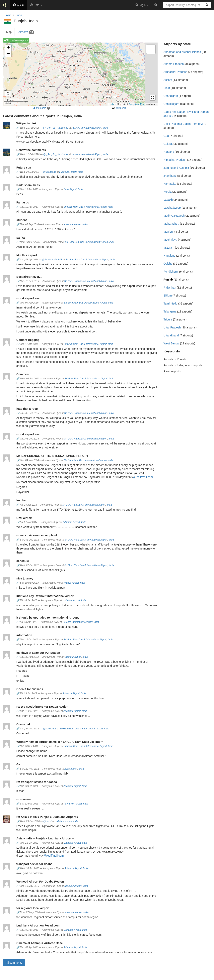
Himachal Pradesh (175, 160)
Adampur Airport (73, 224)
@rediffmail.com (143, 477)
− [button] (8, 54)
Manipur (169, 232)
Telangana (170, 311)
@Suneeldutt (50, 729)
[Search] (207, 5)
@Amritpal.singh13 (52, 260)
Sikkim (168, 296)
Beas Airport (70, 189)
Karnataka (170, 184)
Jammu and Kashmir (176, 168)
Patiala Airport (71, 583)
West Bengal (171, 343)
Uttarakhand (171, 335)
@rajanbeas (49, 172)
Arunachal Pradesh (175, 72)
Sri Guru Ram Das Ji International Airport (85, 207)
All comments (14, 963)
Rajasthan (170, 288)
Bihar (167, 88)
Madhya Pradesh (174, 216)
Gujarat (168, 144)
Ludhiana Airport (68, 172)
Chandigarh (171, 96)
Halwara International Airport (86, 128)
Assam (168, 80)
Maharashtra (171, 224)
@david (47, 821)
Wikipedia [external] (119, 108)
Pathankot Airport (73, 804)
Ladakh (168, 200)
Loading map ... (80, 74)
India (105, 128)
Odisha (168, 264)
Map (9, 32)
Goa (166, 136)
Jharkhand (170, 176)
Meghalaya (170, 240)
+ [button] (8, 48)
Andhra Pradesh (174, 64)
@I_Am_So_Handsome (56, 128)
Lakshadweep (172, 208)
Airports (26, 32)
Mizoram (169, 248)
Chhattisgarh (171, 104)
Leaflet (112, 104)
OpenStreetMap (137, 104)
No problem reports (16, 40)
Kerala (168, 192)
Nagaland (170, 256)
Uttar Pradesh (172, 327)
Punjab (168, 280)
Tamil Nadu (171, 304)
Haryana (169, 152)
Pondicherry (171, 272)
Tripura (168, 319)
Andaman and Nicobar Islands (182, 52)
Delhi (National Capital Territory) (183, 124)
